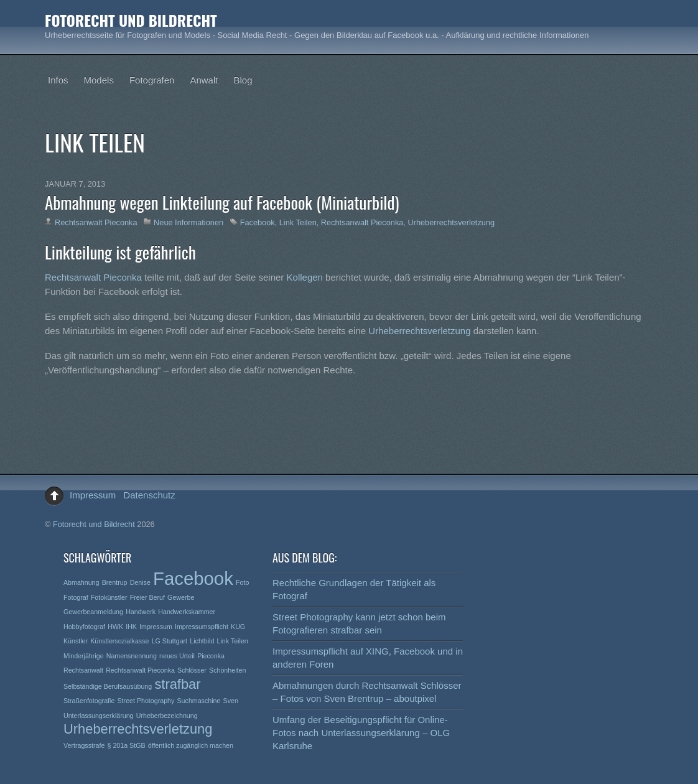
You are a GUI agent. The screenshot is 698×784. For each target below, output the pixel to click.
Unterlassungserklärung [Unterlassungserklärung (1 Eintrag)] (99, 716)
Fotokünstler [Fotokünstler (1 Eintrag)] (109, 597)
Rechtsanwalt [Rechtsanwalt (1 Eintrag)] (83, 670)
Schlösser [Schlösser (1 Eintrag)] (192, 670)
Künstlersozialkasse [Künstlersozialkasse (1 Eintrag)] (119, 641)
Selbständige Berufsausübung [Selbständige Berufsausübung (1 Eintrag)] (108, 686)
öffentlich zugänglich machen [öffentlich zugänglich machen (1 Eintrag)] (191, 745)
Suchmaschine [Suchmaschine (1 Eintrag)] (199, 701)
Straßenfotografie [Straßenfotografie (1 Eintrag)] (89, 701)
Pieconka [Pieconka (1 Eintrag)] (211, 656)
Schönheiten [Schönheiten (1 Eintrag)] (227, 670)
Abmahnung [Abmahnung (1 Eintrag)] (81, 582)
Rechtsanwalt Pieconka (96, 222)
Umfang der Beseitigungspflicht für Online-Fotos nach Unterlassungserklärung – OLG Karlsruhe (361, 733)
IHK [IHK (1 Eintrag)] (131, 627)
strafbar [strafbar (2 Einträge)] (177, 684)
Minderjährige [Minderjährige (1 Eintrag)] (84, 656)
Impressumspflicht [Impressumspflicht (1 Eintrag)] (202, 627)
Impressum (93, 495)
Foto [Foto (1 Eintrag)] (242, 582)
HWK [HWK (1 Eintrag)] (115, 627)
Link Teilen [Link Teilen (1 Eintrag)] (233, 641)
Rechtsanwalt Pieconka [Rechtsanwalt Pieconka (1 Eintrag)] (140, 670)
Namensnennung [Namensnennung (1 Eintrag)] (132, 656)
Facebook (258, 222)
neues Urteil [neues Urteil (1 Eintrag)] (177, 656)
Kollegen (306, 277)
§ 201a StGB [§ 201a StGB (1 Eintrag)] (127, 745)
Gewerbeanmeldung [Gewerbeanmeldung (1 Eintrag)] (93, 612)
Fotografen (152, 80)
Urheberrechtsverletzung (451, 222)
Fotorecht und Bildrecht (94, 524)
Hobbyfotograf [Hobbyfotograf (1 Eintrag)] (84, 627)
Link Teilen (298, 222)
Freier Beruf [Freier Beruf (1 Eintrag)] (147, 597)
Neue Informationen (188, 222)
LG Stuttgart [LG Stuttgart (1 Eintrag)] (170, 641)
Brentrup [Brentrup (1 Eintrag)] (115, 582)
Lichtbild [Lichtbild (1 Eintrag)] (202, 641)
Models (99, 80)
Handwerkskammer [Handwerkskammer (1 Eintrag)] (187, 612)
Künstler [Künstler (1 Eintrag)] (76, 641)
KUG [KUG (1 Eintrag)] (238, 627)
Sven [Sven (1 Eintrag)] (231, 701)
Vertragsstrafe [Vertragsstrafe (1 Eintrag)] (84, 745)
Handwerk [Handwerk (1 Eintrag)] (141, 612)
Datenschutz (149, 495)
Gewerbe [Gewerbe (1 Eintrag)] (181, 597)
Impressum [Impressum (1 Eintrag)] (156, 627)
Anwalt (204, 80)
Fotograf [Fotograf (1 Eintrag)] (76, 597)
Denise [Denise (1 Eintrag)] (140, 582)
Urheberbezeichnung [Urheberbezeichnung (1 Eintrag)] (167, 716)
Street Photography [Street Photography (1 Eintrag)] (146, 701)
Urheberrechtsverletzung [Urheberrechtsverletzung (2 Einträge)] (138, 729)
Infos (58, 80)
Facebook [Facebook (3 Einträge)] (193, 578)
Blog (243, 80)
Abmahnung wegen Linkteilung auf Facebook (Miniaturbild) (222, 202)
